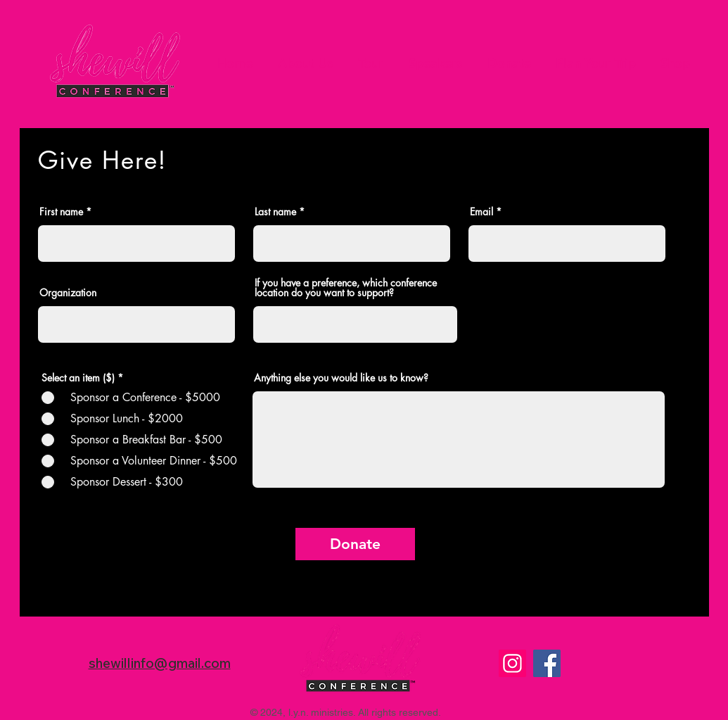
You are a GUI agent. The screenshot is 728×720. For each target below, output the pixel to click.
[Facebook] (547, 663)
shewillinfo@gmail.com (160, 663)
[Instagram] (512, 663)
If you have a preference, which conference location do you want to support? (346, 288)
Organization (68, 293)
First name (61, 212)
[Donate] (355, 544)
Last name (275, 212)
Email (481, 212)
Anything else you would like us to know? (341, 378)
